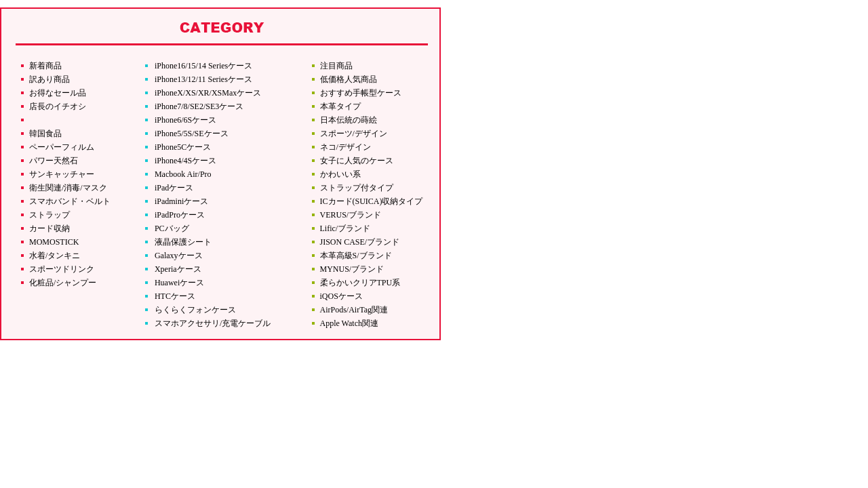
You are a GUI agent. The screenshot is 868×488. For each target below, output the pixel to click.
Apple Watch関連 (349, 323)
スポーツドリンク (62, 269)
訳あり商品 (50, 79)
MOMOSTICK (54, 242)
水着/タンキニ (55, 256)
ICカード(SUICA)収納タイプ (372, 201)
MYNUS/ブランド (352, 269)
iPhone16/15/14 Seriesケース (203, 66)
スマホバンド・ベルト (70, 201)
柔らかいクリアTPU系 (360, 283)
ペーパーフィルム (62, 147)
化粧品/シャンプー (63, 283)
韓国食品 (45, 134)
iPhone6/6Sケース (185, 120)
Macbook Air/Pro (183, 174)
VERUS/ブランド (351, 215)
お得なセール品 (58, 93)
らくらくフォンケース (195, 310)
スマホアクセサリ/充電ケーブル (213, 323)
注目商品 (336, 66)
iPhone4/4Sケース (185, 161)
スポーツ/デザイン (354, 134)
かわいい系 (340, 174)
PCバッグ (172, 228)
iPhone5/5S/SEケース (192, 134)
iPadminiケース (181, 201)
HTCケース (175, 296)
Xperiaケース (178, 269)
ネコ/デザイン (346, 147)
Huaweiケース (179, 283)
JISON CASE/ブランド (360, 242)
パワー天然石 (54, 161)
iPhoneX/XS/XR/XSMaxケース (208, 93)
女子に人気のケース (357, 161)
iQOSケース (341, 296)
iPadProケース (180, 215)
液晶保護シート (183, 242)
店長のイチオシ (58, 106)
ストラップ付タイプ (357, 188)
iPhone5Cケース (183, 147)
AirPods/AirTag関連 (354, 310)
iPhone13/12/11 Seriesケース (203, 79)
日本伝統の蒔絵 (349, 120)
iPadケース (174, 188)
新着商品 (45, 66)
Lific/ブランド (346, 228)
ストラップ (50, 215)
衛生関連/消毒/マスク (68, 188)
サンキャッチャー (62, 174)
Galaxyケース (179, 256)
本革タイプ (340, 106)
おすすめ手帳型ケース (361, 93)
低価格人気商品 (349, 79)
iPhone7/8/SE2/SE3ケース (199, 106)
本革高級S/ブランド (356, 256)
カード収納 (50, 228)
